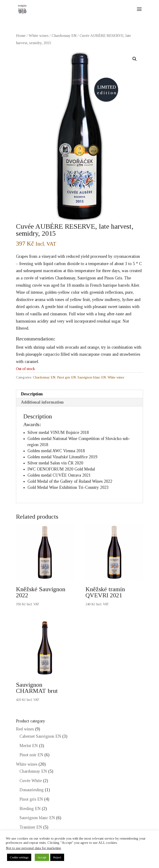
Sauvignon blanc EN (92, 377)
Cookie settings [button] (19, 857)
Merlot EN (29, 746)
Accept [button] (42, 857)
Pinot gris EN (66, 377)
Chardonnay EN (64, 36)
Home (21, 36)
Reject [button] (57, 857)
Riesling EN (30, 809)
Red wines (25, 729)
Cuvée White (31, 781)
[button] (135, 59)
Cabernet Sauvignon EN (40, 736)
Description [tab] (32, 394)
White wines (39, 36)
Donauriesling (32, 790)
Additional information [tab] (42, 402)
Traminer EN (31, 827)
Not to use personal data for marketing (33, 848)
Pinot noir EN (31, 755)
